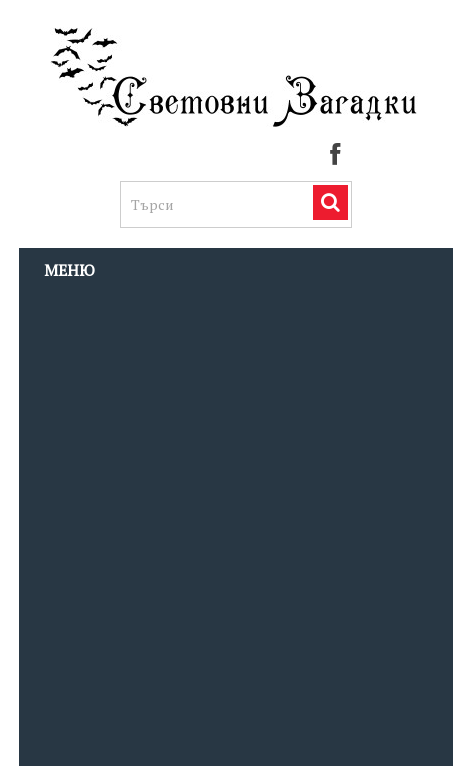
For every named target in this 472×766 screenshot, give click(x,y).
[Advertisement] (236, 528)
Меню (69, 270)
